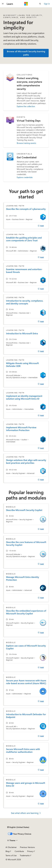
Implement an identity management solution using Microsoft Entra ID (24, 397)
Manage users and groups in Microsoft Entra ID (26, 784)
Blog (7, 851)
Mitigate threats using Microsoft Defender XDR (22, 365)
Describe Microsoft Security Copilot (24, 510)
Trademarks (25, 855)
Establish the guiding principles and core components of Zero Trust (24, 239)
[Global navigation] (3, 4)
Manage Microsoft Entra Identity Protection (23, 578)
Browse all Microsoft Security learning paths (26, 53)
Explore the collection (26, 106)
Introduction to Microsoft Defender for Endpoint (26, 716)
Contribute (19, 851)
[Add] (41, 226)
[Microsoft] (26, 4)
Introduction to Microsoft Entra (22, 333)
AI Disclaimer (11, 847)
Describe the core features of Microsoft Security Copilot (26, 543)
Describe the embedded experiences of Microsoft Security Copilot (26, 612)
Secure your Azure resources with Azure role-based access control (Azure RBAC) (26, 682)
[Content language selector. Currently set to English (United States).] (18, 827)
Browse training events (26, 143)
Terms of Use (11, 855)
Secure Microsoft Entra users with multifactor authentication (23, 751)
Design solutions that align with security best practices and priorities (26, 461)
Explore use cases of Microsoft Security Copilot (26, 647)
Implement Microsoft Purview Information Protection (21, 429)
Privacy (30, 851)
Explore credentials (25, 177)
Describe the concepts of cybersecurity (26, 209)
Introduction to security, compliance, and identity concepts (25, 302)
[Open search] (40, 4)
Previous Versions (27, 847)
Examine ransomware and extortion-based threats (24, 271)
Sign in (47, 4)
